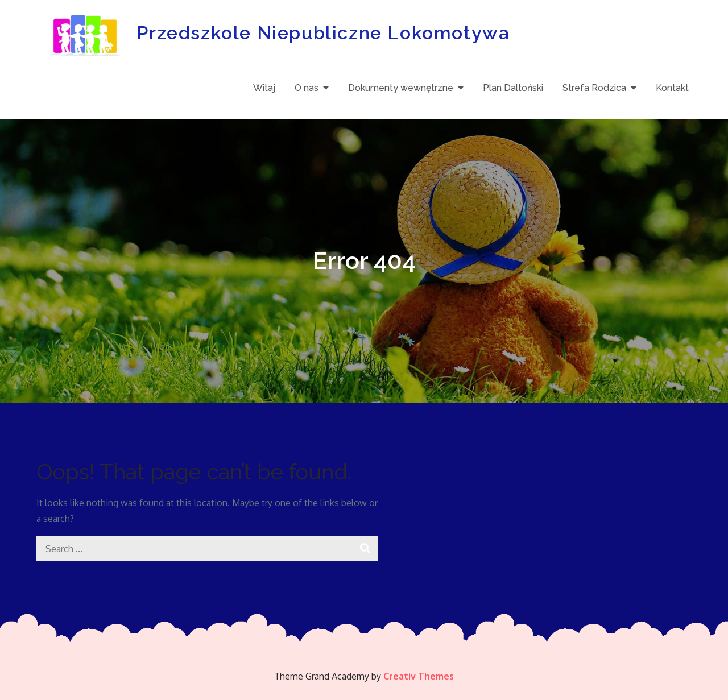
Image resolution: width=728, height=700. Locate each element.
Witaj (264, 88)
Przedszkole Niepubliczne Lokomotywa (323, 33)
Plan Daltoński (513, 88)
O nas (307, 88)
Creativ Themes (419, 676)
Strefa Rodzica (594, 88)
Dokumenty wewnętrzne (401, 88)
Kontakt (672, 88)
